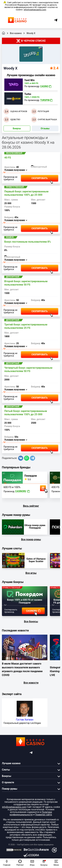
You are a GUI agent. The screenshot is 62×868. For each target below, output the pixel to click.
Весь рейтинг (31, 506)
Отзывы (45, 128)
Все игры (31, 573)
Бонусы (17, 128)
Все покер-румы (31, 539)
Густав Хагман (25, 720)
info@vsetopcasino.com (35, 10)
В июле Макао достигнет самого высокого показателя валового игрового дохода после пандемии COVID (22, 669)
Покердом (31, 476)
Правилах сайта (43, 815)
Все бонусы (31, 622)
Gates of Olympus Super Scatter (36, 560)
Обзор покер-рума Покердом (35, 527)
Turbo (28, 94)
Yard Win (29, 80)
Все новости (31, 683)
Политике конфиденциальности (31, 813)
